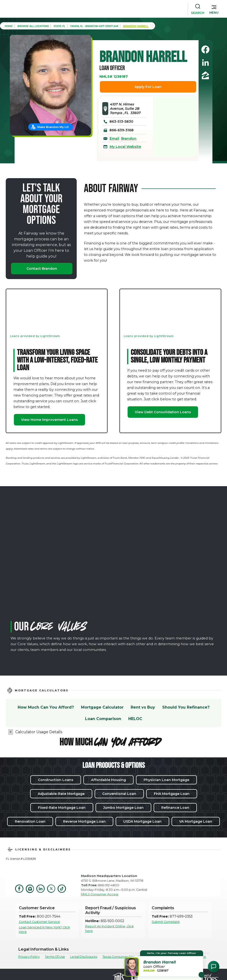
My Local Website (125, 147)
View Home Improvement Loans (49, 420)
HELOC (135, 719)
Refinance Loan (175, 808)
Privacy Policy (29, 957)
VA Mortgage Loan (196, 821)
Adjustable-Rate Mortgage (61, 794)
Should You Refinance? (186, 707)
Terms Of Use (55, 957)
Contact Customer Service (39, 922)
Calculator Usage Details (39, 732)
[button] (214, 9)
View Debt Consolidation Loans (163, 412)
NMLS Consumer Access (100, 894)
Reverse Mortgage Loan (84, 821)
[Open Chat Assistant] (214, 967)
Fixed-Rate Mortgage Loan (62, 808)
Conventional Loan (119, 794)
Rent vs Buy (143, 707)
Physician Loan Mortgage (166, 780)
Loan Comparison (103, 719)
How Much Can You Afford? (46, 707)
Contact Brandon (42, 269)
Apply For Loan (148, 87)
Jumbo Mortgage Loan (123, 808)
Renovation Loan (30, 821)
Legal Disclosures (84, 957)
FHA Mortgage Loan (172, 794)
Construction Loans (56, 780)
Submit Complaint (166, 922)
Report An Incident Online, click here (109, 929)
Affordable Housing (108, 780)
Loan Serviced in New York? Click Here (44, 930)
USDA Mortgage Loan (142, 821)
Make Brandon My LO (53, 127)
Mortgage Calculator (102, 707)
